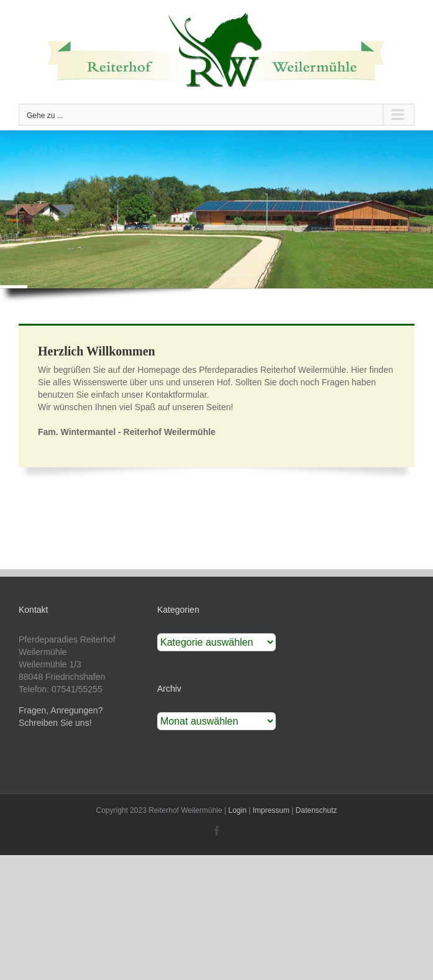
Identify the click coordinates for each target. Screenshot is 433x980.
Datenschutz (317, 810)
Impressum (271, 810)
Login (237, 810)
